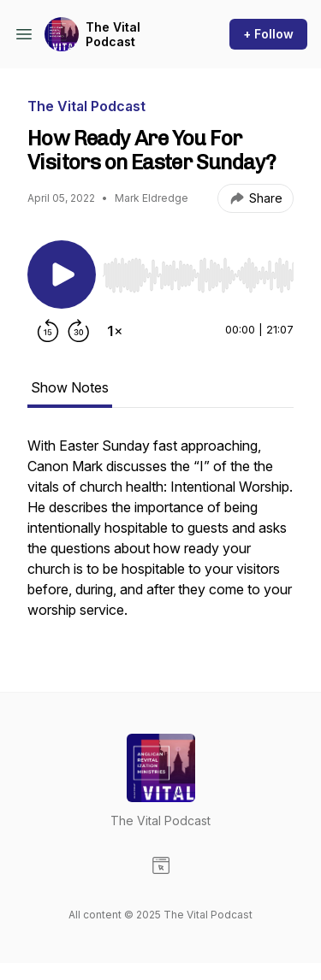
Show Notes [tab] (70, 387)
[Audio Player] (198, 270)
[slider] (198, 275)
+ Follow (268, 34)
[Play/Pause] (62, 275)
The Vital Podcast (113, 35)
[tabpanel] (160, 536)
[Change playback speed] (115, 331)
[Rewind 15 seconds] (48, 331)
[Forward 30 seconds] (79, 331)
